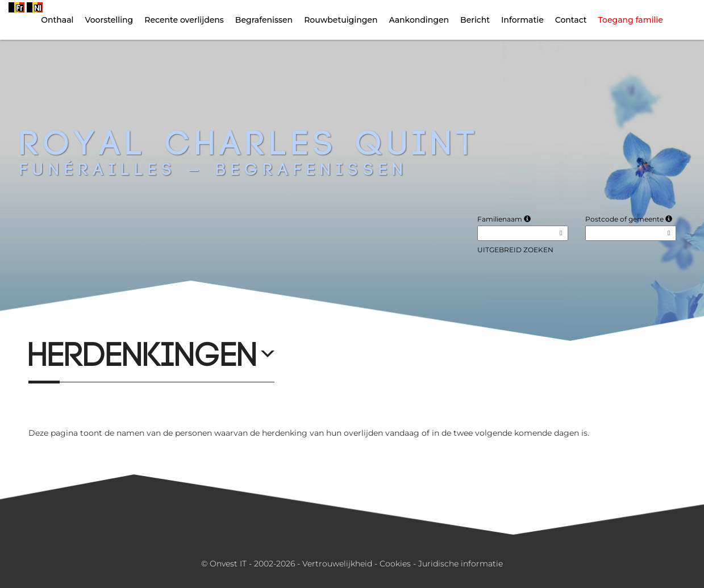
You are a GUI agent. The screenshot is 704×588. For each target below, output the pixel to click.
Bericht (475, 20)
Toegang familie (631, 20)
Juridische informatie (461, 564)
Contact (571, 20)
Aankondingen (419, 20)
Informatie (522, 20)
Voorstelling (109, 20)
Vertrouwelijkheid (337, 564)
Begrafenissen (264, 20)
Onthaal (57, 20)
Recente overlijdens (184, 20)
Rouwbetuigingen (341, 20)
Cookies (395, 564)
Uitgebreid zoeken (515, 250)
